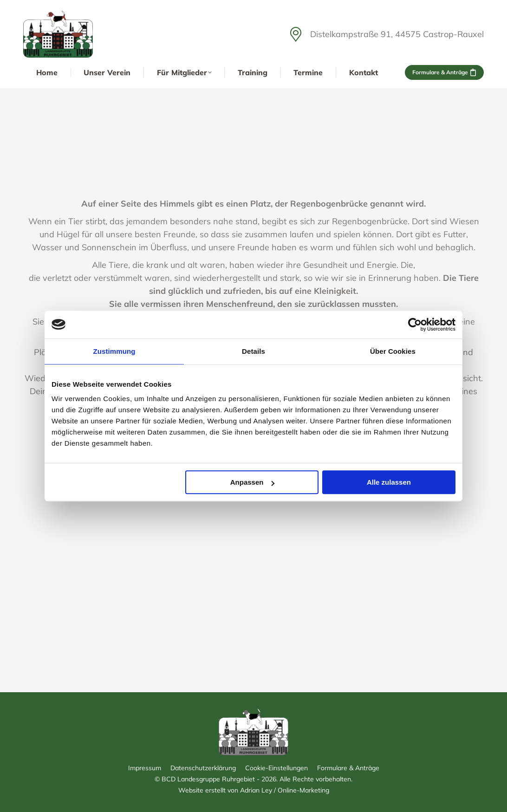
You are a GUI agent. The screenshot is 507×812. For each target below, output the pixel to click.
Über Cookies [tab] (393, 351)
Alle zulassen (389, 482)
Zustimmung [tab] (114, 351)
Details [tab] (253, 351)
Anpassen (253, 482)
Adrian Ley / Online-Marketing (285, 790)
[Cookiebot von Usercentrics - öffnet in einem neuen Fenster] (415, 325)
